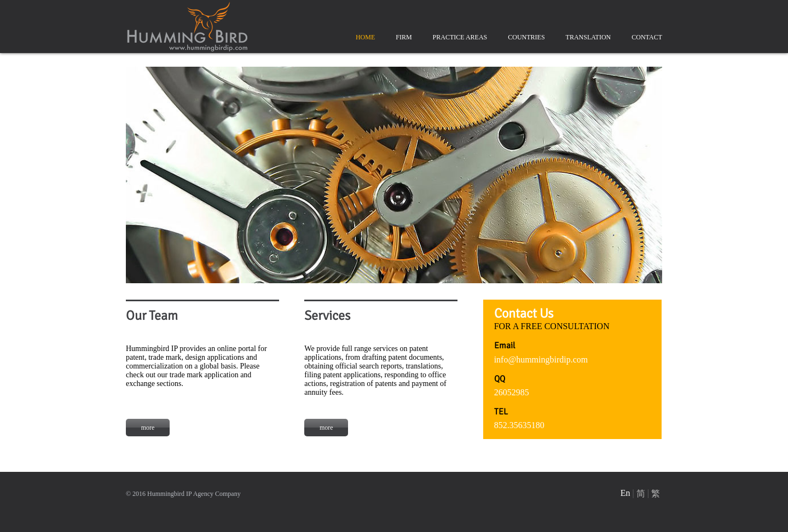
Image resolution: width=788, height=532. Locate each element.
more (148, 428)
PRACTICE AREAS (460, 37)
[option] (394, 175)
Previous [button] (118, 168)
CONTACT (647, 37)
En (625, 493)
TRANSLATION (589, 37)
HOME (365, 37)
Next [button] (670, 168)
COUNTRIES (526, 37)
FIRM (404, 37)
